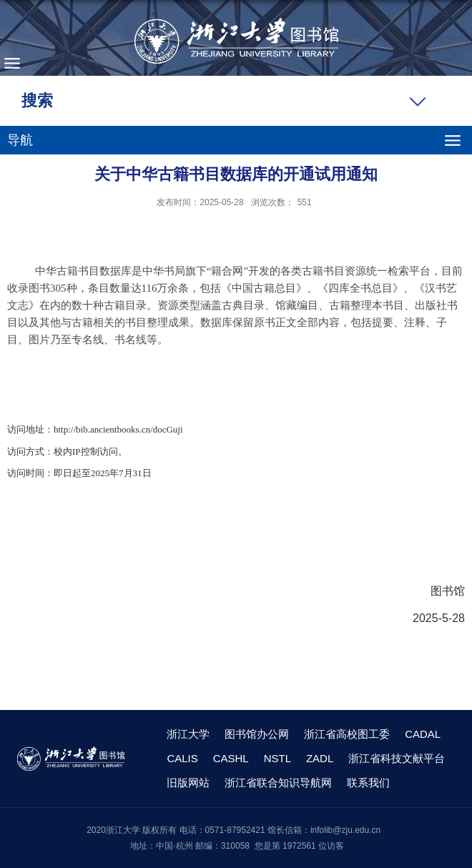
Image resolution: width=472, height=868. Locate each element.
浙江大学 (188, 734)
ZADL (320, 758)
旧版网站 (188, 783)
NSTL (277, 758)
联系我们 (368, 783)
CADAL (423, 734)
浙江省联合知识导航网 (278, 783)
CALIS (182, 758)
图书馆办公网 (257, 734)
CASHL (231, 758)
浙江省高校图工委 (347, 734)
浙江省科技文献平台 (397, 758)
